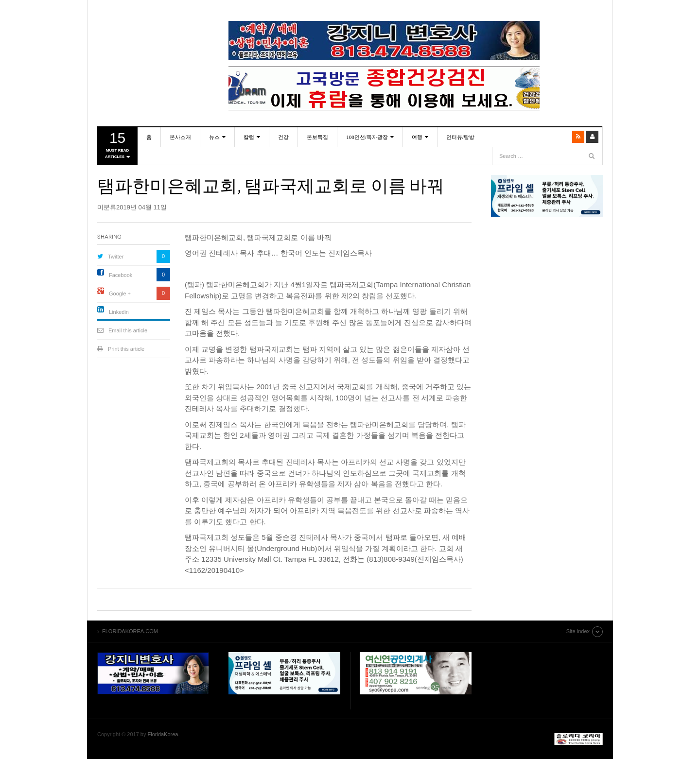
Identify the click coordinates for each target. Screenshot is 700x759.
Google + (120, 293)
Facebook (121, 275)
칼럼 (249, 137)
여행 (417, 137)
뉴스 (214, 137)
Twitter (116, 257)
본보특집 (317, 137)
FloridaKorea (163, 734)
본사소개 (180, 137)
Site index (578, 631)
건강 (283, 137)
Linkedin (119, 312)
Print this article (126, 349)
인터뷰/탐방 (460, 137)
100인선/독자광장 (367, 137)
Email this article (128, 330)
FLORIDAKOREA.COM (153, 32)
